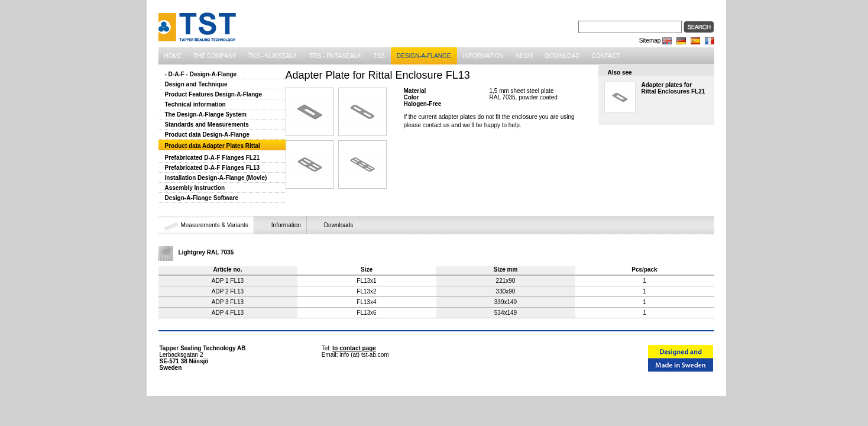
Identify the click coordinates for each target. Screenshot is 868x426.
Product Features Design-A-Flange (213, 94)
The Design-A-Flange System (206, 114)
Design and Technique (196, 84)
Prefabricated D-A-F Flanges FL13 (213, 168)
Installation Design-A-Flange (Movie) (216, 178)
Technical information (195, 104)
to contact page (354, 348)
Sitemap (650, 41)
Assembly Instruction (195, 188)
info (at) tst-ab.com (364, 355)
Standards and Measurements (207, 125)
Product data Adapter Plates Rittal (213, 146)
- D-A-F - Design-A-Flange (201, 74)
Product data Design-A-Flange (207, 135)
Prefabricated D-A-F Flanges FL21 (213, 158)
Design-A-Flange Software (202, 198)
